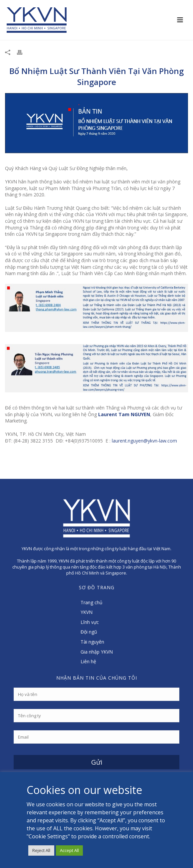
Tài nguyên (92, 642)
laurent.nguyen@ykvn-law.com (144, 441)
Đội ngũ (89, 632)
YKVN (87, 612)
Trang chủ (92, 602)
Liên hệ (88, 661)
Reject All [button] (41, 850)
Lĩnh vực (90, 622)
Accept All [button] (69, 850)
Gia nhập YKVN (97, 652)
